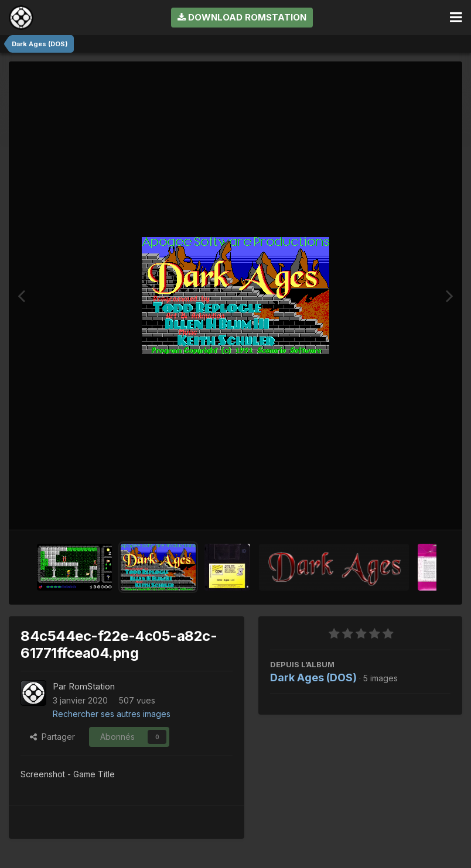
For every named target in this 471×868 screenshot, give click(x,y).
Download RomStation (242, 17)
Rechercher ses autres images (112, 714)
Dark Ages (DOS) (313, 677)
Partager (52, 737)
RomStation (92, 686)
